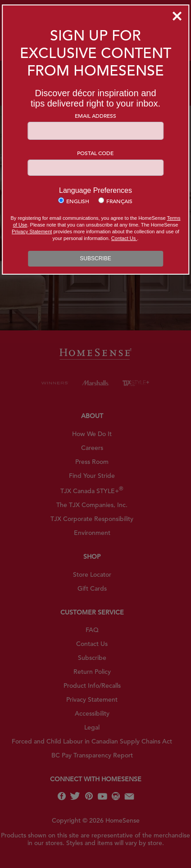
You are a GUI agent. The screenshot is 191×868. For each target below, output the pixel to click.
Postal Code (95, 153)
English (78, 201)
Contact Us (124, 238)
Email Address (95, 116)
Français (119, 201)
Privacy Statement (32, 231)
